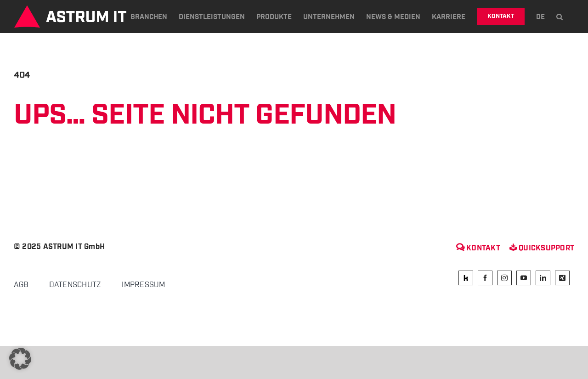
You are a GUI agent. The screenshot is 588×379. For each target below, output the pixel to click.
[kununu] (466, 278)
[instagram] (504, 278)
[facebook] (485, 278)
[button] (560, 17)
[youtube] (524, 278)
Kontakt (478, 248)
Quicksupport (542, 248)
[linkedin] (543, 278)
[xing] (562, 278)
